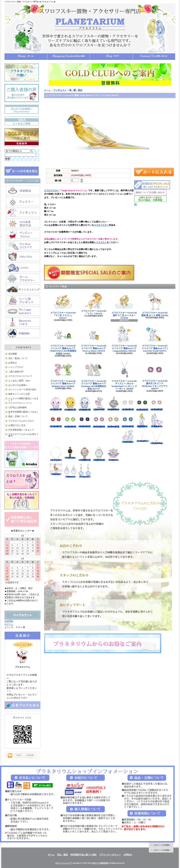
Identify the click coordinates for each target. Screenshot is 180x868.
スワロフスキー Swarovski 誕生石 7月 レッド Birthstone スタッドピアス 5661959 (56, 420)
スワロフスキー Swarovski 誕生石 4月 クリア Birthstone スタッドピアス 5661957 (128, 404)
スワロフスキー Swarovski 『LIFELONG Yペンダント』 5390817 (143, 436)
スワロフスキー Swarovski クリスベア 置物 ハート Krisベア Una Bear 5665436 (99, 404)
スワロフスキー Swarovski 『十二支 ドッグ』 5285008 (56, 469)
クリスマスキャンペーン (20, 403)
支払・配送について (68, 56)
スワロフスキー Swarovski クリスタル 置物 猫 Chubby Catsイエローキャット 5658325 (70, 404)
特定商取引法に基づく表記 (84, 855)
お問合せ (154, 56)
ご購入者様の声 (16, 372)
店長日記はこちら (22, 705)
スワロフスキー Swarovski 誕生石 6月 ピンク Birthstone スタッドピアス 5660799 (157, 404)
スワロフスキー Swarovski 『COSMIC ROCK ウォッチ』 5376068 (70, 453)
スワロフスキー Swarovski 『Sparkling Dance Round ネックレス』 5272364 (157, 437)
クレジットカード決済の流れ (22, 389)
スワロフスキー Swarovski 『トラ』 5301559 (94, 304)
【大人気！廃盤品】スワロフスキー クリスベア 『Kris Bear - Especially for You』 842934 (142, 420)
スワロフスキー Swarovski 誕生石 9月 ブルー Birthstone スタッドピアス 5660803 (85, 420)
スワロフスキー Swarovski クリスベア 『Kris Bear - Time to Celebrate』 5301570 (128, 437)
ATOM (30, 755)
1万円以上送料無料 (17, 408)
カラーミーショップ (63, 863)
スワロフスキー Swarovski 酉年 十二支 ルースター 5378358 (124, 306)
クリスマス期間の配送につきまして (23, 399)
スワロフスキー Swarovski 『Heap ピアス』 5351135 (85, 471)
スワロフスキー (52, 191)
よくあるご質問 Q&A (19, 381)
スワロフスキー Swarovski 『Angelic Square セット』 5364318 (56, 454)
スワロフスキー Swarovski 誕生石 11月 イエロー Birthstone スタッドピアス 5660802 (113, 421)
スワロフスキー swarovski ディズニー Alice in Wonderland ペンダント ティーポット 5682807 (124, 376)
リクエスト (101, 242)
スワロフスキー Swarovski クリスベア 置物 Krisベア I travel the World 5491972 (155, 339)
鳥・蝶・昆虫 (76, 90)
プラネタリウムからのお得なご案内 (23, 435)
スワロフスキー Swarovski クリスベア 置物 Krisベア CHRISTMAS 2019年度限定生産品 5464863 (63, 340)
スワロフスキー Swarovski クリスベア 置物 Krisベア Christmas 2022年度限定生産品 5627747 (94, 376)
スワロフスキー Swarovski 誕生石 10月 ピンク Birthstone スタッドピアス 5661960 (99, 421)
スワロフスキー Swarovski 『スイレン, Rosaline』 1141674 (113, 454)
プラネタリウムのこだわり (21, 421)
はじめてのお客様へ (18, 385)
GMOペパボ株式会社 (100, 863)
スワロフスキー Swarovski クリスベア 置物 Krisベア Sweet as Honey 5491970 (94, 339)
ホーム (26, 56)
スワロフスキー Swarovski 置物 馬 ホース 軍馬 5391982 (155, 305)
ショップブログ (111, 56)
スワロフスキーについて (20, 376)
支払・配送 (62, 855)
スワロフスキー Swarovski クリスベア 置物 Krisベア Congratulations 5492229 (124, 339)
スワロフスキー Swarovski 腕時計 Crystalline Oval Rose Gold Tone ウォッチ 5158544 (85, 454)
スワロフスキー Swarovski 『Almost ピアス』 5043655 (70, 471)
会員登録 (9, 621)
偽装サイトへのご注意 (19, 394)
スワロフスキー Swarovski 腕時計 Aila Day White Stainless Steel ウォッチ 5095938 (99, 454)
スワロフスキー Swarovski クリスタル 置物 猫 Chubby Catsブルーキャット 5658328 (85, 404)
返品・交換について (18, 416)
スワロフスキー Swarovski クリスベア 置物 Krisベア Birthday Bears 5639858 (63, 374)
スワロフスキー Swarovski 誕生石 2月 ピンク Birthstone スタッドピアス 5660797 (155, 376)
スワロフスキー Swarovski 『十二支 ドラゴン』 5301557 (63, 306)
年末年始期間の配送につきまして (23, 413)
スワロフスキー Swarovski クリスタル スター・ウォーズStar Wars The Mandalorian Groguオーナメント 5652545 (113, 404)
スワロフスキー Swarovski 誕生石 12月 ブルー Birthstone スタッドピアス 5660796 (128, 420)
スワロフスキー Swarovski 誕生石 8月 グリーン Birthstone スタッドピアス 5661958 (70, 421)
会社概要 (13, 354)
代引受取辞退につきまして (21, 430)
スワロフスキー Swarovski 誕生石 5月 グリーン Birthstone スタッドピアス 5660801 (142, 404)
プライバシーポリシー (110, 855)
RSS (19, 755)
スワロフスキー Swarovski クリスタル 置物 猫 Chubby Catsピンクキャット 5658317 (56, 404)
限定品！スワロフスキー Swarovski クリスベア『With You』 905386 (157, 420)
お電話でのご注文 (17, 425)
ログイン (9, 624)
